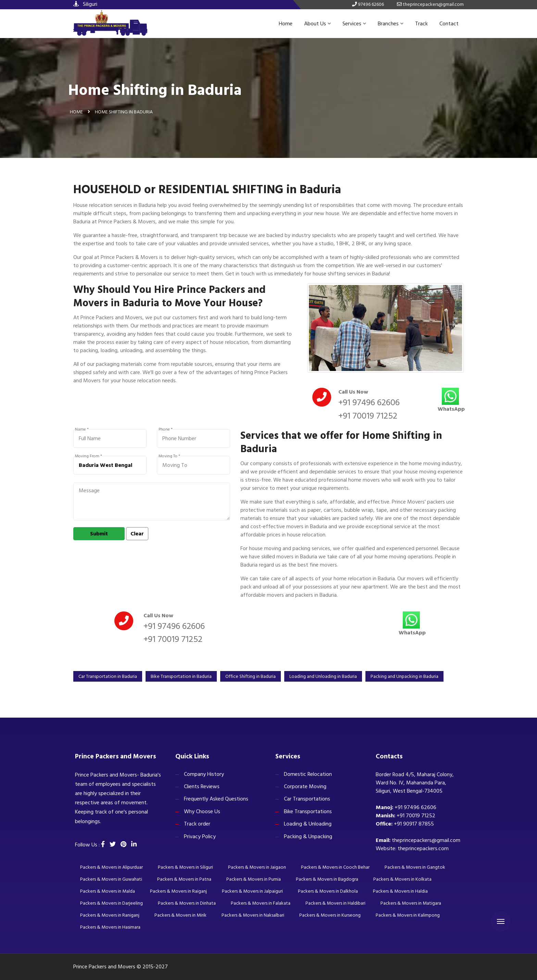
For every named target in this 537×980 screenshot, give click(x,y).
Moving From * (89, 456)
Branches (391, 24)
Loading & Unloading (308, 824)
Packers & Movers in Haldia (400, 891)
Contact (449, 24)
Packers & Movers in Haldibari (335, 903)
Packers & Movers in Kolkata (402, 879)
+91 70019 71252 (368, 416)
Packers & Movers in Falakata (261, 903)
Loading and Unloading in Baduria (323, 676)
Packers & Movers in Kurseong (330, 915)
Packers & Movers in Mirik (180, 915)
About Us (317, 24)
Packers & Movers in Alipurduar (111, 867)
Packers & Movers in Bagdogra (327, 879)
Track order (197, 824)
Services (354, 24)
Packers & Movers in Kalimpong (408, 915)
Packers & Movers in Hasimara (110, 927)
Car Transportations (307, 799)
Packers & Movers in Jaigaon (257, 867)
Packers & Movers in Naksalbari (253, 915)
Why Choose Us (202, 811)
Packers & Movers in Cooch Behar (335, 867)
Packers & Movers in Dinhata (187, 903)
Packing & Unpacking (308, 836)
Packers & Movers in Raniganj (110, 915)
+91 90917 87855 (414, 824)
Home (286, 24)
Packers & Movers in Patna (184, 879)
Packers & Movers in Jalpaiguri (252, 891)
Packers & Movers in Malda (108, 891)
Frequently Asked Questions (216, 799)
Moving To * (169, 456)
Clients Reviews (202, 786)
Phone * (166, 430)
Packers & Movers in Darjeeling (111, 903)
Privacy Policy (200, 836)
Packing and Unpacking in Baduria (404, 676)
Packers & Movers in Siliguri (185, 867)
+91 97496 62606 (369, 402)
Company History (204, 774)
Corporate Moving (305, 786)
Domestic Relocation (308, 774)
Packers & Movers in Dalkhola (328, 891)
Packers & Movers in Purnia (254, 879)
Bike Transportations (308, 811)
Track (421, 24)
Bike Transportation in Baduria (181, 676)
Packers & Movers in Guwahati (111, 879)
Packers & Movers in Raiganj (178, 891)
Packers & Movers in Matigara (411, 903)
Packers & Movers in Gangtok (415, 867)
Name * (82, 430)
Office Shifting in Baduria (251, 676)
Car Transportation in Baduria (108, 676)
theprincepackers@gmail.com (426, 840)
